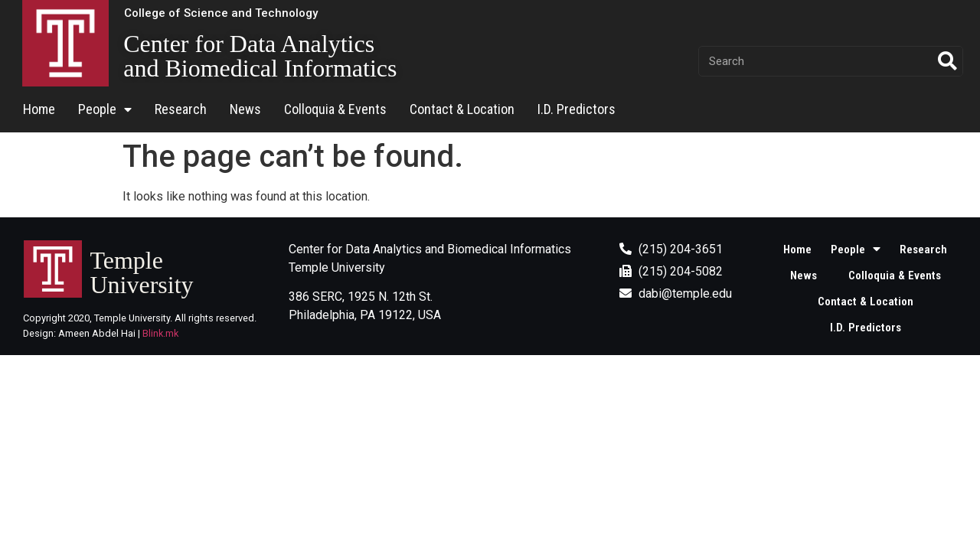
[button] (221, 13)
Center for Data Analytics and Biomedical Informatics (260, 56)
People (105, 110)
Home (39, 109)
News (245, 109)
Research (181, 109)
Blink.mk (160, 333)
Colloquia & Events (335, 109)
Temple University (141, 272)
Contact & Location (462, 109)
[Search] (947, 61)
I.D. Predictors (577, 109)
